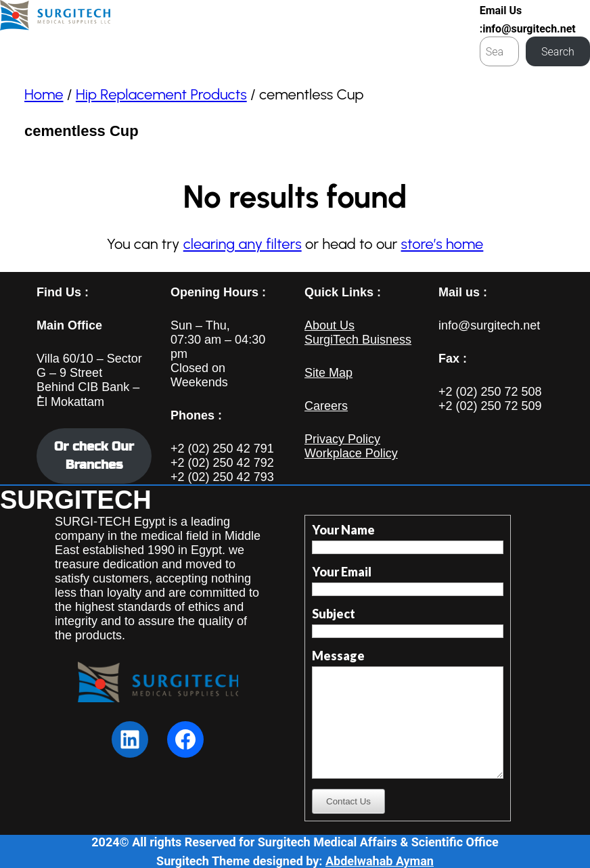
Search (558, 52)
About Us (330, 325)
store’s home (442, 244)
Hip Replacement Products (161, 94)
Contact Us (348, 801)
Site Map (328, 373)
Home (44, 94)
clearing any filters (243, 244)
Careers (326, 406)
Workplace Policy (351, 453)
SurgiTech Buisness (358, 340)
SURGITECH (76, 500)
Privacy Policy (342, 439)
